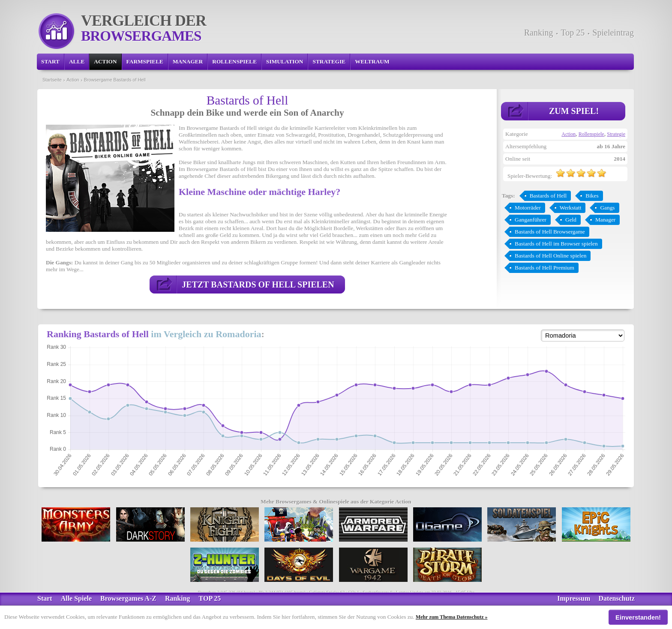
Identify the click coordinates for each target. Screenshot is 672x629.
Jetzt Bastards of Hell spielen (258, 285)
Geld (571, 220)
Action (105, 61)
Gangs (607, 208)
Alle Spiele (76, 598)
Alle (77, 61)
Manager (188, 61)
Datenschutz (617, 598)
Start (50, 61)
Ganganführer (531, 220)
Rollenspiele (234, 61)
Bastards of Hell (548, 196)
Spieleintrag (613, 33)
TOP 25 (210, 598)
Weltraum (372, 61)
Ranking (539, 33)
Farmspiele (145, 61)
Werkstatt (571, 208)
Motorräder (528, 208)
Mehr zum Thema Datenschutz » (452, 617)
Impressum (574, 598)
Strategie (329, 61)
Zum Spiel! (574, 111)
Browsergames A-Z (128, 598)
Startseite (52, 80)
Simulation (285, 61)
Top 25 (573, 33)
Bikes (592, 196)
